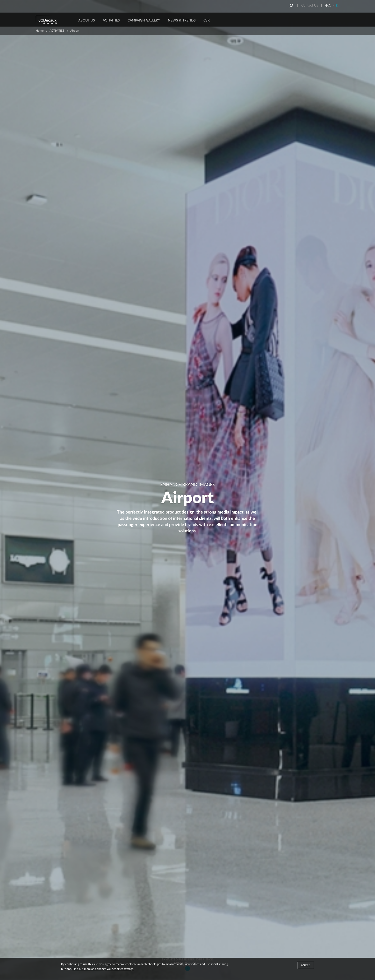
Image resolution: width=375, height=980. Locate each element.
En (338, 6)
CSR (207, 21)
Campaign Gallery (144, 21)
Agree (306, 965)
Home (40, 31)
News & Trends (182, 21)
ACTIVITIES (111, 21)
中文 (328, 6)
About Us (87, 21)
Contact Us (310, 6)
